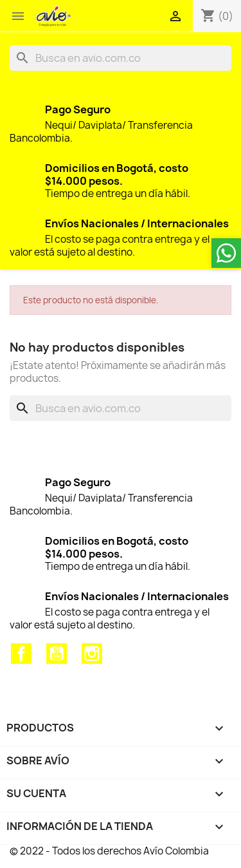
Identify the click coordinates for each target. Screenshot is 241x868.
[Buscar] (121, 58)
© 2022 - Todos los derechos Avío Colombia (109, 851)
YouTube (57, 654)
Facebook (21, 654)
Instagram (92, 654)
